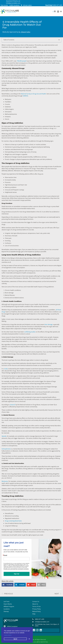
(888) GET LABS (58, 5)
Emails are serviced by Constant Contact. (16, 569)
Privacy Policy (37, 609)
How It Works (8, 604)
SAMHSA (25, 96)
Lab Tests (7, 602)
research (13, 405)
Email (5, 555)
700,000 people (21, 61)
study (6, 369)
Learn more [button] (8, 635)
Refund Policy (37, 611)
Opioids (4, 436)
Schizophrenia (6, 449)
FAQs (34, 614)
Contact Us (36, 602)
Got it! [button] (15, 639)
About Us (35, 604)
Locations (7, 609)
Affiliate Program (9, 606)
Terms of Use (36, 606)
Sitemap (6, 611)
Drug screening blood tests (13, 521)
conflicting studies (30, 332)
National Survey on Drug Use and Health (33, 94)
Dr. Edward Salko (24, 32)
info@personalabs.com (13, 3)
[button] (54, 12)
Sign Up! (17, 574)
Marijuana (5, 481)
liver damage (48, 324)
